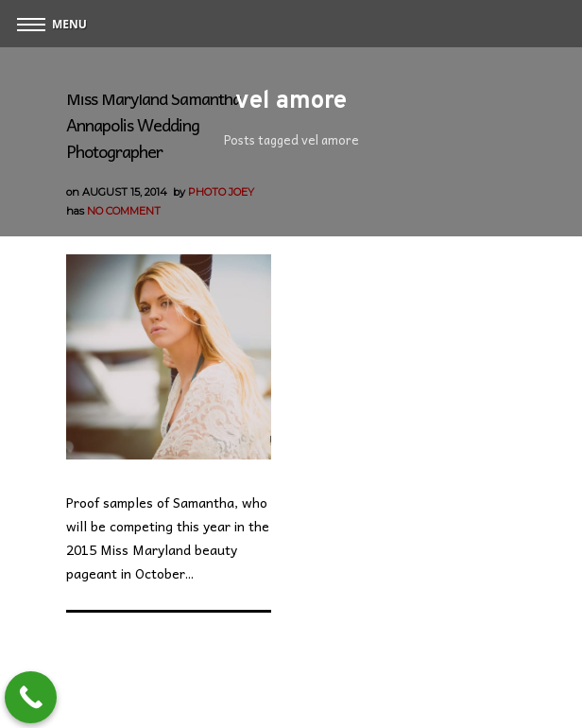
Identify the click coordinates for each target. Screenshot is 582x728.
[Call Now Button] (31, 697)
